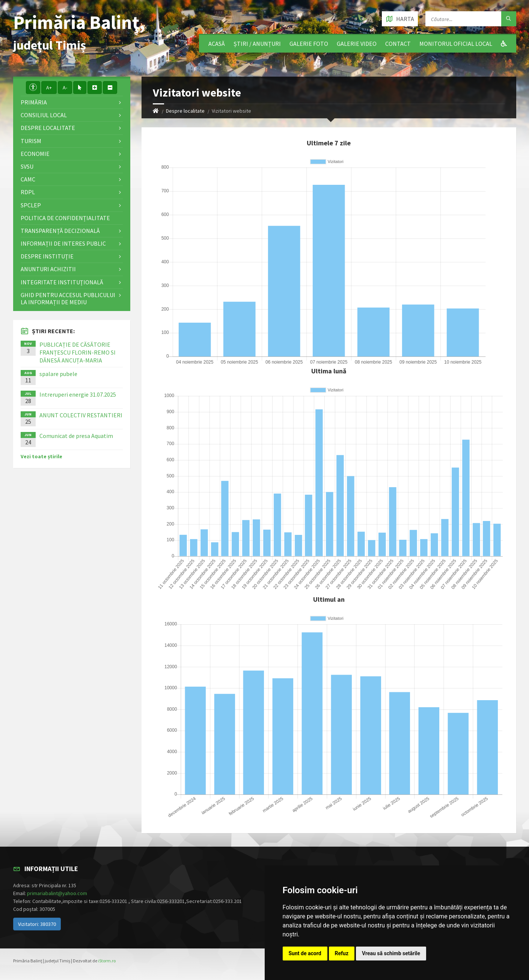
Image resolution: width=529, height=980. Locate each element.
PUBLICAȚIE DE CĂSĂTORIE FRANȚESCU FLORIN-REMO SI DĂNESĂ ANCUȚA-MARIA (78, 352)
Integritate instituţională (62, 282)
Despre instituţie (47, 256)
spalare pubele (58, 374)
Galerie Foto (309, 44)
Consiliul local (44, 115)
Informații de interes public (63, 243)
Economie (35, 154)
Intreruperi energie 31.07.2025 (78, 394)
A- (65, 88)
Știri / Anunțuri (257, 44)
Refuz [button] (342, 953)
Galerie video (357, 44)
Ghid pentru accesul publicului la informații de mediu (68, 298)
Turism (31, 141)
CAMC (28, 179)
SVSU (27, 166)
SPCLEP (31, 205)
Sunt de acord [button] (305, 953)
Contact (398, 44)
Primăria (34, 102)
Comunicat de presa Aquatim (76, 436)
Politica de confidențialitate (65, 218)
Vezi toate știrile (41, 456)
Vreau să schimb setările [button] (391, 953)
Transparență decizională (60, 231)
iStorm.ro (107, 961)
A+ (49, 88)
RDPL (28, 192)
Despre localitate (185, 111)
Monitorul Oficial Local (456, 44)
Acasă (217, 44)
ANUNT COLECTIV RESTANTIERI (81, 415)
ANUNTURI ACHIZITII (48, 269)
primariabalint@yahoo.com (57, 893)
